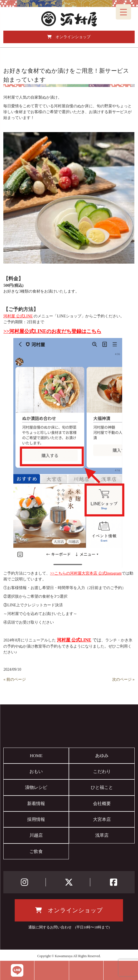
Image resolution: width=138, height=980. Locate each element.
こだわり (102, 771)
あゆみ (102, 756)
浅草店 (102, 835)
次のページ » (123, 679)
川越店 (36, 835)
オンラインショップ (69, 37)
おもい (36, 771)
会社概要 (102, 803)
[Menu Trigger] (123, 12)
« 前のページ (15, 679)
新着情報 (36, 803)
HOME (36, 756)
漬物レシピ (36, 787)
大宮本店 (102, 819)
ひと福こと (102, 787)
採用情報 (36, 819)
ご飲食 (36, 851)
